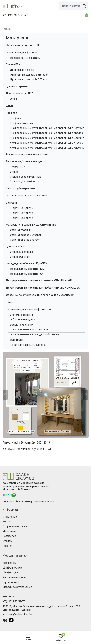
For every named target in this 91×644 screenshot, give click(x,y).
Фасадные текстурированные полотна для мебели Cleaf (40, 295)
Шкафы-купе (10, 572)
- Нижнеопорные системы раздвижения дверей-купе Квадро (46, 133)
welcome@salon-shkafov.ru (19, 615)
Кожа (9, 302)
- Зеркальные (17, 167)
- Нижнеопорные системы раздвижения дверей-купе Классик (46, 148)
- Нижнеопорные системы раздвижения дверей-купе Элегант (46, 138)
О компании (10, 517)
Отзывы (7, 541)
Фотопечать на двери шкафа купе (27, 196)
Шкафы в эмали (12, 568)
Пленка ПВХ (13, 64)
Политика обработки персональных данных (29, 501)
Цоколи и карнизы (17, 86)
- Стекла (13, 172)
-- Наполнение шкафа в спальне (30, 330)
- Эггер (13, 99)
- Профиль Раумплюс (21, 123)
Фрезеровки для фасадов (22, 52)
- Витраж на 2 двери (21, 213)
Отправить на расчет (16, 526)
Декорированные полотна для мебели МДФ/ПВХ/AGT (39, 280)
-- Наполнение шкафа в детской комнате (35, 334)
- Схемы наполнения (21, 325)
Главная (7, 546)
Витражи (11, 203)
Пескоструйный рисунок (20, 188)
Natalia (16, 443)
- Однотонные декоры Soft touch (28, 75)
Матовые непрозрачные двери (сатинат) (31, 225)
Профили (11, 113)
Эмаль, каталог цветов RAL (23, 45)
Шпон (9, 106)
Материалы (18, 38)
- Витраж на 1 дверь (21, 208)
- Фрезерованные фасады (24, 58)
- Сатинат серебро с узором (25, 235)
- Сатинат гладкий (20, 230)
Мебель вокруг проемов (17, 587)
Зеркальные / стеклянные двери (26, 161)
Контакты (8, 522)
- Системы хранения (21, 315)
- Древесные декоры (21, 70)
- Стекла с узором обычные (25, 177)
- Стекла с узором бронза (24, 182)
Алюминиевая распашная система (27, 154)
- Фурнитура (16, 340)
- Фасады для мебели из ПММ (27, 269)
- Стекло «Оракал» (20, 257)
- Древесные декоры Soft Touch (28, 80)
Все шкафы (9, 563)
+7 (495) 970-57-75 (14, 601)
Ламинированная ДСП (20, 94)
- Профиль (15, 118)
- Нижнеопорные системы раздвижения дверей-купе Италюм (46, 143)
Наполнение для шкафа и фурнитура (28, 309)
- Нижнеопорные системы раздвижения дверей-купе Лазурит (46, 128)
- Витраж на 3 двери (21, 218)
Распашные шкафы (14, 577)
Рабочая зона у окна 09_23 (33, 449)
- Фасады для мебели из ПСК (26, 274)
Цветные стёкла (16, 247)
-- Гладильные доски (23, 319)
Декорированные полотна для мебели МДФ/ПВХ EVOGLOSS (43, 288)
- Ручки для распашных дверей (27, 345)
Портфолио (9, 536)
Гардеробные (11, 582)
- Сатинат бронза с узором (25, 240)
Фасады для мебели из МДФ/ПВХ (26, 263)
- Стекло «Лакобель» (21, 252)
